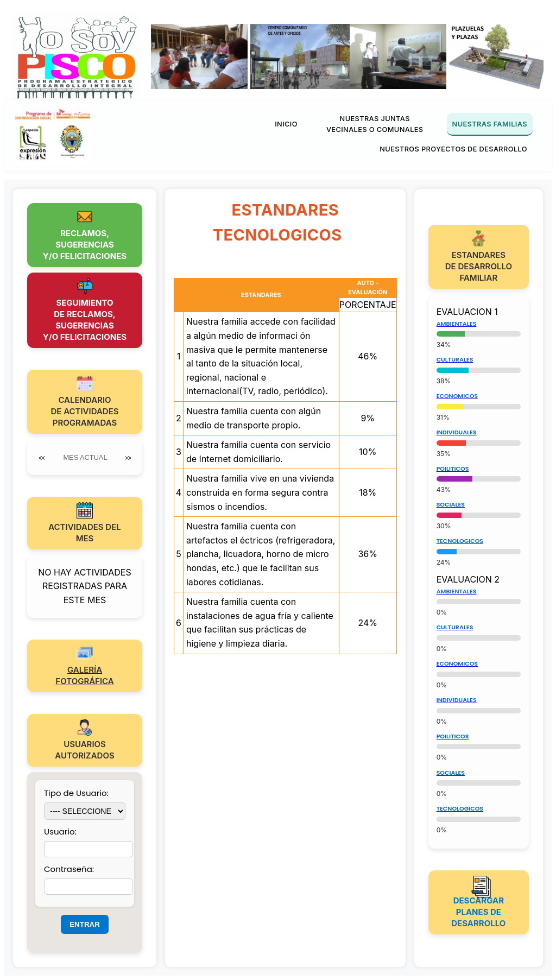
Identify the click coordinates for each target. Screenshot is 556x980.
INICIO (286, 124)
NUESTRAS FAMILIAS (490, 124)
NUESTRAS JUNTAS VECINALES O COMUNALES (375, 124)
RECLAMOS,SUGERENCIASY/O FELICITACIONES (85, 245)
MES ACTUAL (85, 457)
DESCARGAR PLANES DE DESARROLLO (478, 912)
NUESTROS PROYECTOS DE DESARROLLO (453, 149)
